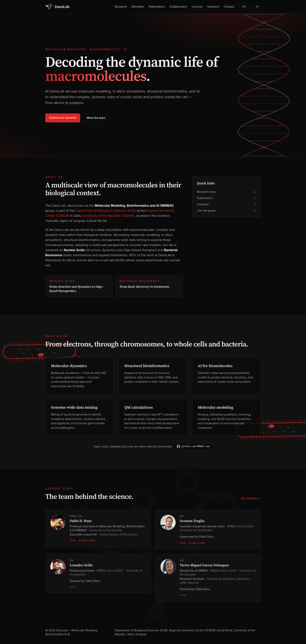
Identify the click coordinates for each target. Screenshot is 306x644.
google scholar (87, 540)
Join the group (226, 211)
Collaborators (178, 7)
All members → (251, 498)
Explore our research (63, 118)
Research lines (226, 192)
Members (138, 7)
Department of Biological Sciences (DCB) (106, 211)
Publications (157, 7)
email (73, 540)
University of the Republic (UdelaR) (109, 216)
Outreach (213, 7)
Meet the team (96, 118)
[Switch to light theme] (257, 7)
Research (121, 7)
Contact (229, 7)
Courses (197, 7)
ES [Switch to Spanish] (244, 7)
